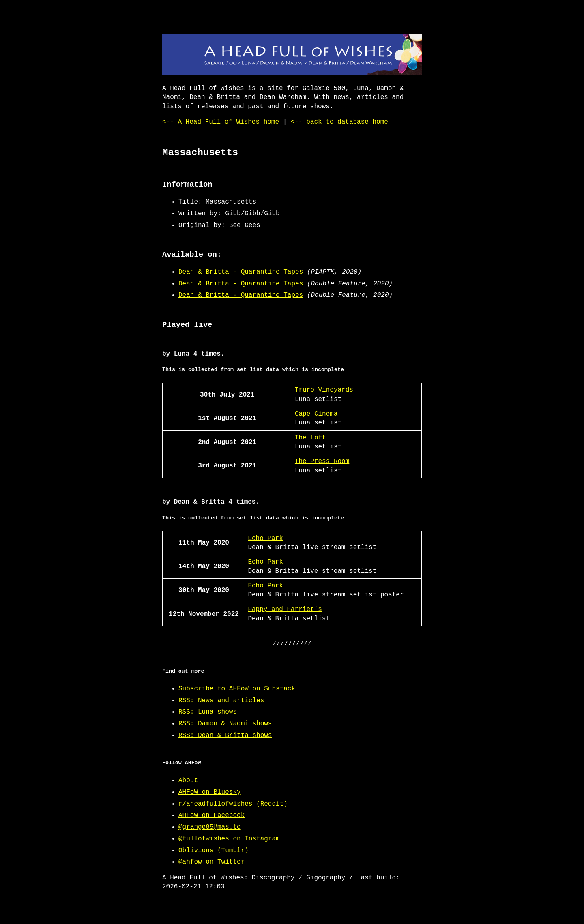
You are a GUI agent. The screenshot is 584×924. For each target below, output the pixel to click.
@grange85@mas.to (210, 827)
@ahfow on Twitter (211, 862)
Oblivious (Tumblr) (214, 851)
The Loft (310, 438)
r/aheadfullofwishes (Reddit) (233, 804)
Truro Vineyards (324, 390)
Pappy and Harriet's (285, 609)
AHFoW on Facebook (211, 815)
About (188, 780)
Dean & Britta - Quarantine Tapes (241, 272)
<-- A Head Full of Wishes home (221, 122)
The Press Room (322, 461)
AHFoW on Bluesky (210, 792)
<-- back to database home (339, 122)
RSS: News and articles (221, 701)
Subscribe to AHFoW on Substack (237, 689)
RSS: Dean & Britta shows (225, 735)
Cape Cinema (316, 414)
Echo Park (265, 538)
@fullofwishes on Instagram (229, 839)
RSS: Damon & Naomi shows (225, 724)
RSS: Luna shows (208, 712)
